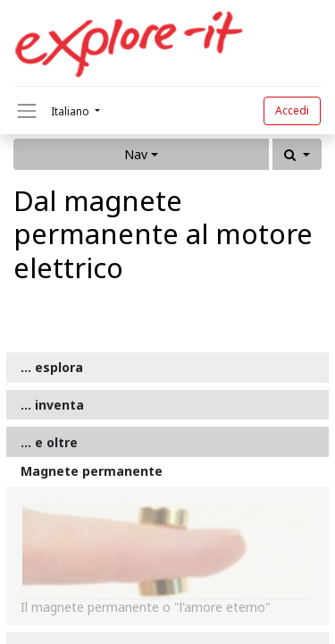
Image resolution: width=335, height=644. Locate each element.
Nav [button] (136, 154)
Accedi (292, 110)
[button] (297, 154)
